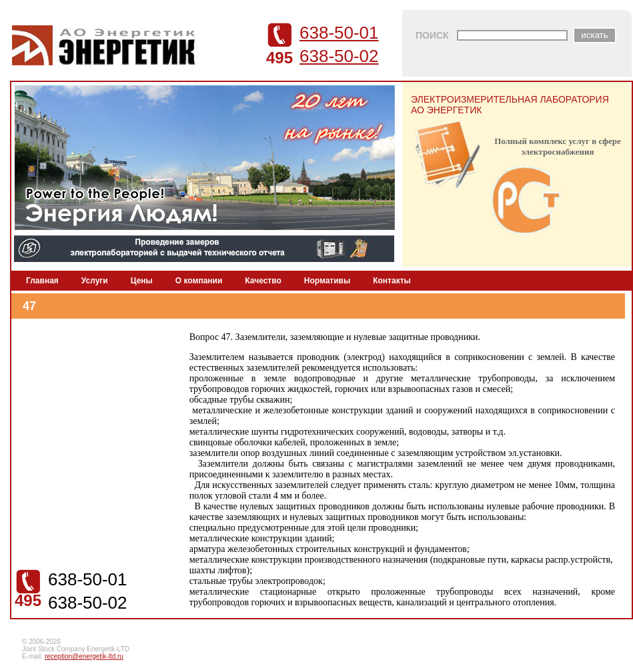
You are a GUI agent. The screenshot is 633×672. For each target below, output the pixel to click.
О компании (199, 281)
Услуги (95, 281)
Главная (42, 281)
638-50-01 (339, 33)
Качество (263, 281)
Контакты (392, 281)
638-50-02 (339, 56)
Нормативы (327, 281)
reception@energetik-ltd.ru (84, 656)
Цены (142, 281)
